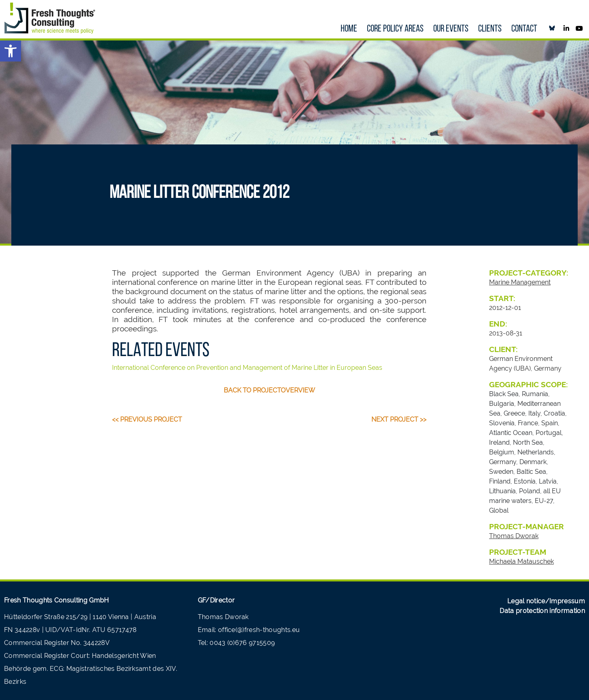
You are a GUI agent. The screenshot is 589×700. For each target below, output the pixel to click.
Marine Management (520, 282)
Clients (490, 29)
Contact (524, 29)
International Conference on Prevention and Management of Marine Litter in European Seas (247, 368)
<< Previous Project (147, 419)
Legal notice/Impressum (546, 601)
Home (349, 29)
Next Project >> (399, 419)
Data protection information (542, 611)
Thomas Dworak (514, 536)
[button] (11, 51)
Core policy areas (395, 29)
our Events (451, 29)
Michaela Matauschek (521, 561)
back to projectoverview (269, 390)
